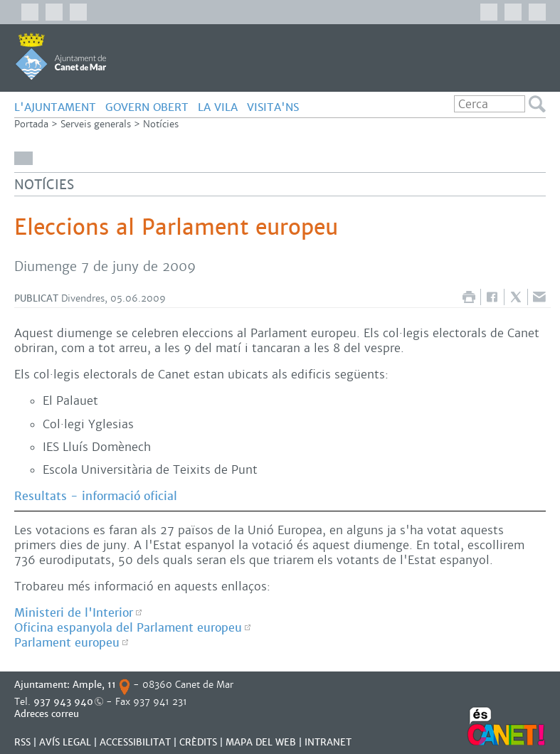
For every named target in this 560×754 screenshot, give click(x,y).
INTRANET (328, 742)
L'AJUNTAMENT (55, 107)
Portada (31, 124)
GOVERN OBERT (147, 107)
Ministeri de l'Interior (74, 613)
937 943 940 (63, 702)
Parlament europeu (67, 643)
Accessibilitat (135, 742)
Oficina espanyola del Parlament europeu (128, 628)
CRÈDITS (198, 742)
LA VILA (218, 107)
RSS (22, 742)
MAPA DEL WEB (261, 742)
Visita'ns (273, 107)
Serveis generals (96, 124)
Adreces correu (48, 714)
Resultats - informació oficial (96, 496)
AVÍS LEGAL (65, 742)
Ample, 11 (94, 685)
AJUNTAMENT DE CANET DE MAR (61, 56)
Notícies (161, 124)
